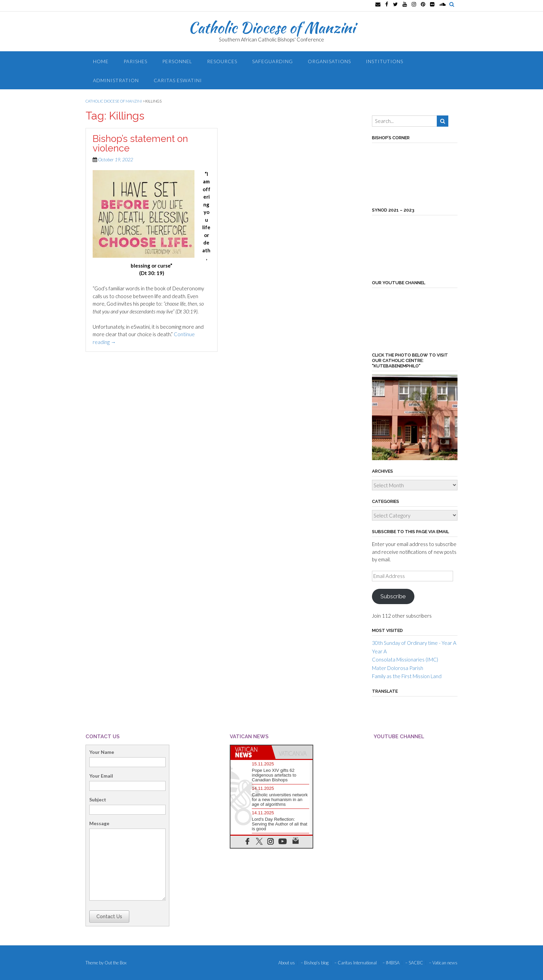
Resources (222, 61)
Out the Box (116, 963)
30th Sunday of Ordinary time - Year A (414, 643)
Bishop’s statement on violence (140, 143)
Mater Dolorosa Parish (398, 668)
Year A (379, 651)
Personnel (177, 61)
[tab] (251, 752)
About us (287, 963)
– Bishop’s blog (315, 963)
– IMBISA (391, 963)
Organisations (329, 61)
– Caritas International (355, 963)
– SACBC (414, 963)
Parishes (135, 61)
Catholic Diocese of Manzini (272, 28)
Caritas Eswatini (178, 80)
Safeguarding (273, 61)
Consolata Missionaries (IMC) (405, 659)
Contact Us (109, 917)
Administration (116, 80)
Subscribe (393, 596)
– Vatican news (443, 963)
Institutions (385, 61)
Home (101, 61)
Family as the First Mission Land (407, 676)
